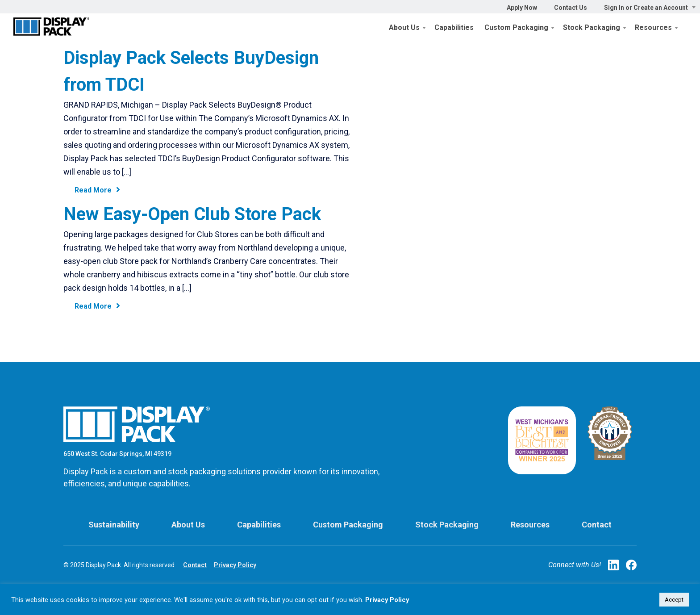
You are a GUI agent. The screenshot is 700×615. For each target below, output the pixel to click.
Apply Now (522, 8)
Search (696, 25)
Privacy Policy (235, 565)
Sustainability (114, 525)
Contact (597, 525)
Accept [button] (674, 600)
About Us (404, 27)
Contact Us (571, 8)
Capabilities (454, 27)
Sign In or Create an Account (646, 8)
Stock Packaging (592, 27)
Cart (687, 25)
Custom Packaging (516, 27)
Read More (97, 190)
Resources (653, 27)
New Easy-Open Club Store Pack (192, 214)
